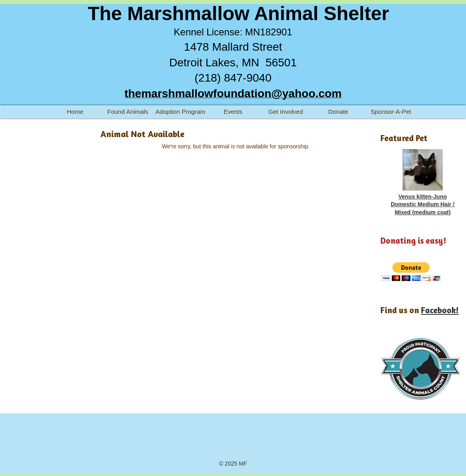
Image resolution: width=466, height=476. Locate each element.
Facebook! (440, 310)
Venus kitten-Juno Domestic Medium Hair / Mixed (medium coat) (423, 204)
